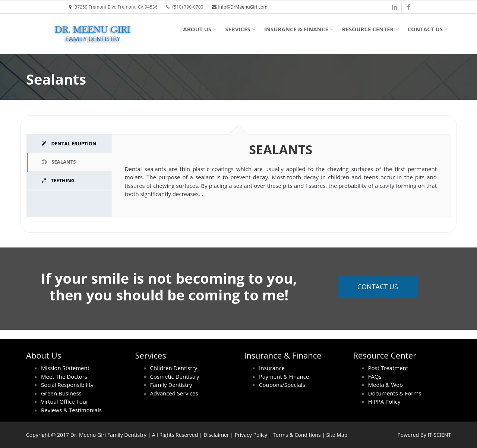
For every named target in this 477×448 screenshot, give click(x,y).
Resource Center (368, 29)
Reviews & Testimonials (71, 410)
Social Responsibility (67, 385)
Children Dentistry (174, 368)
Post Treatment (388, 368)
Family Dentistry (171, 385)
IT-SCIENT (439, 435)
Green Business (61, 393)
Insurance (272, 368)
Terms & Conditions (297, 435)
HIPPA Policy (384, 401)
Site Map (337, 435)
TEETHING (58, 180)
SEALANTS (59, 162)
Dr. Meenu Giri (88, 435)
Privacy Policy (251, 435)
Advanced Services (174, 393)
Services (238, 29)
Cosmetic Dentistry (175, 376)
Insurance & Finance (296, 29)
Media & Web (386, 385)
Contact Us (425, 29)
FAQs (375, 376)
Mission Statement (65, 368)
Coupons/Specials (282, 385)
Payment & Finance (284, 376)
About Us (197, 29)
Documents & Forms (395, 393)
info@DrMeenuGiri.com (243, 7)
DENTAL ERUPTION (69, 143)
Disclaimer (216, 435)
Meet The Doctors (64, 376)
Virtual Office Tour (65, 401)
